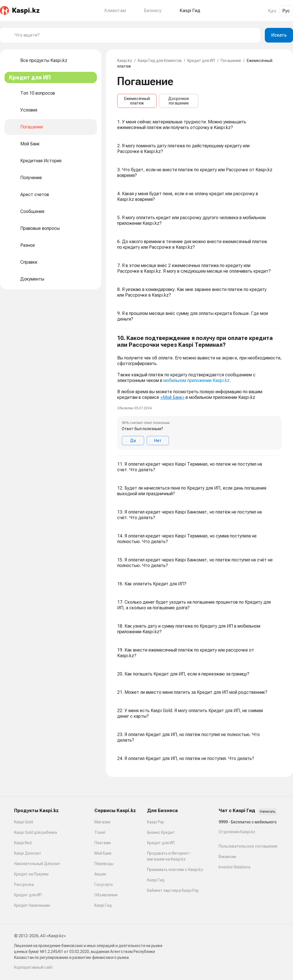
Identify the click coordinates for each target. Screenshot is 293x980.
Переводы (104, 864)
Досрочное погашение (179, 101)
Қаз (272, 11)
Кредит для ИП (201, 61)
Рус (286, 11)
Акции (100, 874)
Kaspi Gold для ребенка (35, 832)
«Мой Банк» (172, 397)
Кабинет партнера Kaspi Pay (173, 890)
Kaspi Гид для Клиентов (160, 61)
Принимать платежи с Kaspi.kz (175, 870)
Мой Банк (103, 853)
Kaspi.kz (125, 61)
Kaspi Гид (103, 905)
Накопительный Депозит (37, 864)
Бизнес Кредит (161, 832)
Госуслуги (104, 885)
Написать (268, 812)
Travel (100, 832)
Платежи (103, 843)
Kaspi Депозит (28, 853)
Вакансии (227, 857)
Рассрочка (24, 885)
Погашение (231, 61)
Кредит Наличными (32, 905)
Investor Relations (235, 867)
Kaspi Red (23, 843)
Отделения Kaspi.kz (237, 832)
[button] (199, 392)
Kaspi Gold (24, 822)
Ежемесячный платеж (137, 101)
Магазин (102, 822)
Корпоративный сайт (34, 967)
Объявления (106, 895)
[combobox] (135, 35)
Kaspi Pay (156, 822)
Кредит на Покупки (31, 874)
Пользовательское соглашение (248, 846)
